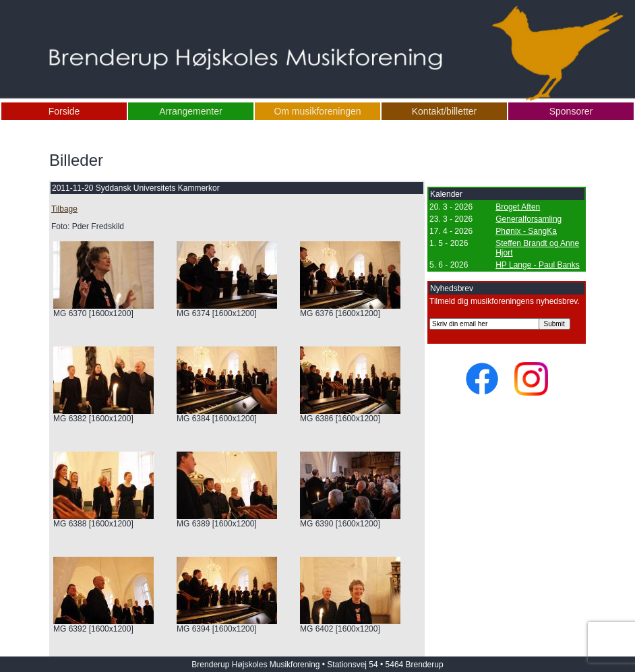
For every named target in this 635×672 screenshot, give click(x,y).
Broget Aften (518, 207)
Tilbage (64, 209)
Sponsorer (571, 111)
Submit (554, 324)
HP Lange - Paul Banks (538, 265)
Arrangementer (190, 111)
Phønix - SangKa (526, 231)
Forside (64, 111)
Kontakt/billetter (445, 111)
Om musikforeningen (317, 111)
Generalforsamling (528, 219)
